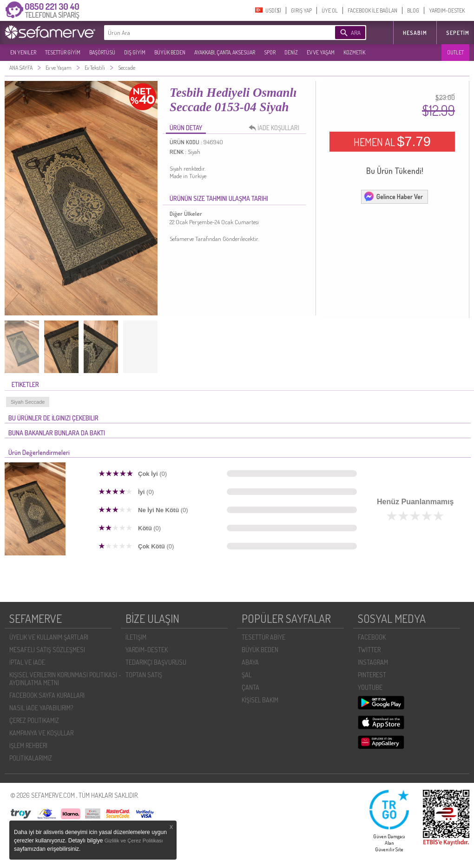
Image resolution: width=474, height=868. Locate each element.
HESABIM (415, 33)
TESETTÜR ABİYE (263, 637)
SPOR (270, 52)
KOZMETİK (354, 52)
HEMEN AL (392, 141)
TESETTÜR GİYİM (63, 52)
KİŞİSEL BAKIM (260, 700)
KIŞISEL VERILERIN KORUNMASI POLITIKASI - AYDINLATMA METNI (65, 679)
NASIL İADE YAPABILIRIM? (41, 708)
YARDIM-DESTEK (447, 10)
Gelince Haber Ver (393, 196)
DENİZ (291, 52)
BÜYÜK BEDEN (170, 52)
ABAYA (250, 662)
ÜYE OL (330, 10)
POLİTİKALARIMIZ (31, 758)
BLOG (413, 10)
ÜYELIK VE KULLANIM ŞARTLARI (49, 637)
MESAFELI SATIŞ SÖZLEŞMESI (47, 650)
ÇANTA (250, 687)
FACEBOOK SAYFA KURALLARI (47, 695)
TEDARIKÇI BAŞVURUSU (156, 662)
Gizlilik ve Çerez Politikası (134, 841)
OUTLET (455, 52)
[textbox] (205, 33)
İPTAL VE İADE (27, 662)
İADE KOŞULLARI (276, 128)
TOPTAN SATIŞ (144, 675)
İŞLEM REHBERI (28, 745)
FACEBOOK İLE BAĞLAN (372, 10)
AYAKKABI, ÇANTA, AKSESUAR (225, 52)
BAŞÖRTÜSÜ (102, 52)
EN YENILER (23, 52)
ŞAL (247, 675)
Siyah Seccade (28, 402)
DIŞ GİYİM (135, 52)
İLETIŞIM (136, 637)
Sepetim (458, 33)
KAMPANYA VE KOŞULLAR (41, 733)
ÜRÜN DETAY (186, 128)
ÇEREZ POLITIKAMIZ (34, 720)
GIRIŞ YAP (301, 10)
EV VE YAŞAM (321, 52)
